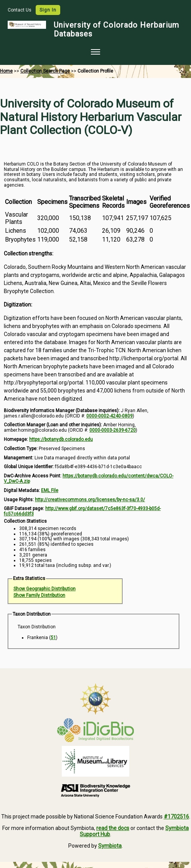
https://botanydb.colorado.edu (61, 439)
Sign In (48, 10)
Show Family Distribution (39, 595)
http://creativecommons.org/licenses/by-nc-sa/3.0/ (90, 500)
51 (53, 638)
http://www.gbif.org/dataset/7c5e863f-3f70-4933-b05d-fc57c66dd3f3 (82, 511)
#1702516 (176, 817)
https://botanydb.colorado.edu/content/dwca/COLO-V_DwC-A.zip (89, 479)
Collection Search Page (45, 71)
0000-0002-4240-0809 (109, 416)
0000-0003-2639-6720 (113, 430)
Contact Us (20, 10)
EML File (50, 490)
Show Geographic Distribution (44, 589)
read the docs (113, 828)
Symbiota (110, 846)
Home (6, 71)
